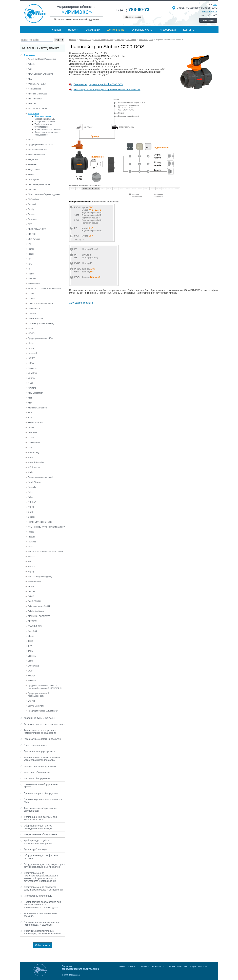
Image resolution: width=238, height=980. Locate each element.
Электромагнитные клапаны (48, 130)
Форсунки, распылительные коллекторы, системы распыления (42, 932)
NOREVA (32, 502)
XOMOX (32, 676)
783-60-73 (133, 10)
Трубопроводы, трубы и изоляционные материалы (38, 842)
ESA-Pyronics (34, 239)
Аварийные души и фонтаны (39, 718)
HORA (31, 363)
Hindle (31, 343)
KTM (30, 418)
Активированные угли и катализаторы (44, 724)
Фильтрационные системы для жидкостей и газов (40, 818)
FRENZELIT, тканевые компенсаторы (45, 289)
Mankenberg (33, 452)
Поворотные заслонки (45, 122)
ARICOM (32, 104)
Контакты (189, 30)
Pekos (31, 497)
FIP (30, 269)
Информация (168, 30)
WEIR (30, 671)
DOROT (31, 701)
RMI (30, 562)
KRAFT (31, 403)
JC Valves (32, 373)
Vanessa (32, 656)
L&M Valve (33, 433)
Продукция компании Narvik (41, 477)
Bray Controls (34, 170)
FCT (30, 259)
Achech (31, 64)
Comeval (32, 204)
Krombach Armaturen (37, 408)
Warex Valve (33, 666)
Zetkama (32, 681)
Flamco (31, 274)
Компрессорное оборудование (40, 766)
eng (215, 5)
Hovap (31, 348)
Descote (32, 214)
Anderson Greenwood (38, 94)
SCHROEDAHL (35, 601)
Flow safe (32, 279)
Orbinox (31, 517)
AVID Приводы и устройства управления (47, 527)
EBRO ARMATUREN (37, 229)
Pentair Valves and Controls (40, 522)
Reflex (31, 547)
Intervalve (32, 368)
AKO (30, 79)
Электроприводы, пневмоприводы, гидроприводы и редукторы (42, 923)
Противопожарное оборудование (41, 793)
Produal (31, 537)
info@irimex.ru (209, 12)
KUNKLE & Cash (35, 423)
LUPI (30, 447)
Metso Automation (36, 462)
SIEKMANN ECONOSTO (39, 616)
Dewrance (32, 219)
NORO (31, 507)
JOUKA (31, 378)
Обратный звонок (133, 17)
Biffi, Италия (33, 160)
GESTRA (32, 313)
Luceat (31, 438)
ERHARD (32, 234)
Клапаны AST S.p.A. (37, 84)
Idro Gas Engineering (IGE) (40, 577)
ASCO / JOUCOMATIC (38, 109)
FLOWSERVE (34, 284)
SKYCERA (33, 621)
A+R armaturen (35, 89)
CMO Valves (33, 199)
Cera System (34, 179)
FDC (30, 264)
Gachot (31, 294)
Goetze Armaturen (36, 318)
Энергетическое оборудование (40, 834)
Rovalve (31, 557)
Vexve (31, 661)
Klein (30, 398)
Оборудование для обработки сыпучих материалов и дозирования (43, 888)
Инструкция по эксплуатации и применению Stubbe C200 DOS (105, 89)
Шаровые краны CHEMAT (40, 184)
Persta (31, 532)
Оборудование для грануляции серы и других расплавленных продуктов (44, 866)
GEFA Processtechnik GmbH (41, 304)
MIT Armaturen (34, 467)
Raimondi (32, 542)
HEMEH (31, 333)
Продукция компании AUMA (41, 145)
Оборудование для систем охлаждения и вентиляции (38, 827)
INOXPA (32, 358)
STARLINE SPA (35, 626)
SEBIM (31, 586)
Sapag (31, 572)
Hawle (31, 328)
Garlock (31, 299)
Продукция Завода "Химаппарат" (43, 711)
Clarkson (32, 189)
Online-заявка (208, 21)
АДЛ (30, 69)
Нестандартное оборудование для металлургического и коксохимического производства (42, 905)
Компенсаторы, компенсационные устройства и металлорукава (42, 759)
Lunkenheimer (34, 443)
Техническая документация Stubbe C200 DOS (96, 84)
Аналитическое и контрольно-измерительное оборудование (40, 732)
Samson (32, 567)
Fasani (31, 254)
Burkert (31, 175)
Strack (31, 636)
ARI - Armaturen (35, 99)
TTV (30, 646)
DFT (30, 224)
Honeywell (32, 353)
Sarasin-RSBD (34, 581)
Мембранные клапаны (45, 119)
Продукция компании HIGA (40, 338)
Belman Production (36, 155)
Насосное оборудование (37, 778)
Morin (30, 472)
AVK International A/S (37, 150)
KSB (30, 413)
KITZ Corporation (36, 393)
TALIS (31, 651)
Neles (30, 492)
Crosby (31, 209)
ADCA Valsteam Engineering (41, 74)
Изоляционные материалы (38, 896)
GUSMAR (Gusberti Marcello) (41, 323)
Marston (31, 457)
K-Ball (31, 383)
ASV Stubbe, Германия (81, 303)
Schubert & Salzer (36, 611)
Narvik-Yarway (34, 482)
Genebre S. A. (34, 309)
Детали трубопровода (36, 849)
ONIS (30, 512)
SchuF (31, 596)
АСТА (30, 140)
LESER (31, 428)
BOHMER (32, 165)
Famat (31, 249)
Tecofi (30, 641)
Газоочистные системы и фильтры (42, 739)
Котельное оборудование (37, 772)
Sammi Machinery (36, 706)
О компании (93, 30)
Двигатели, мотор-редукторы (39, 751)
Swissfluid (32, 631)
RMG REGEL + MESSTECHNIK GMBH (45, 552)
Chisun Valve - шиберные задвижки (44, 194)
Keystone (32, 388)
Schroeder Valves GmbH (39, 606)
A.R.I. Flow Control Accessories (42, 59)
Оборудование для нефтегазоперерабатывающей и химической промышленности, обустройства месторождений (41, 877)
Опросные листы (142, 30)
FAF (30, 244)
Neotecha (32, 487)
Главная (56, 30)
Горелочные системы (35, 745)
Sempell (31, 591)
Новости (73, 30)
